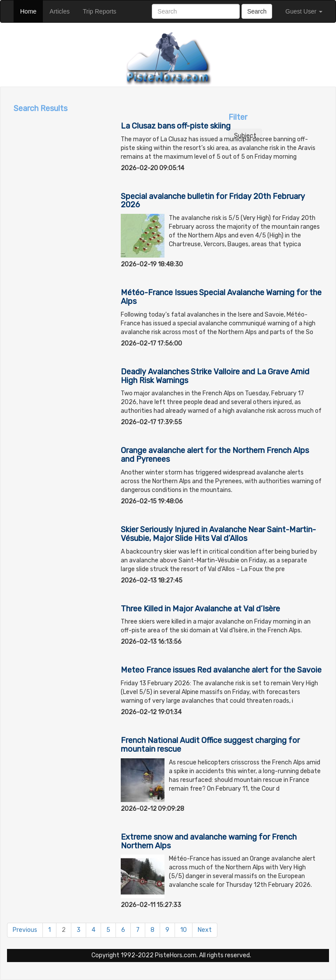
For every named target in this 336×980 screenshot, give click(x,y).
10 (184, 930)
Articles (63, 11)
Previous (25, 930)
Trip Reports (103, 11)
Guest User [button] (304, 11)
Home (31, 11)
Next (205, 930)
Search (257, 11)
